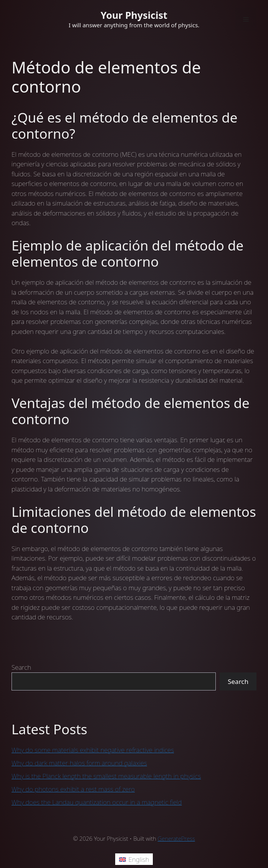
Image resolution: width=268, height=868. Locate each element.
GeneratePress (176, 838)
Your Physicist (134, 15)
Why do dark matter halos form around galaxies (79, 763)
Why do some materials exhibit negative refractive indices (93, 750)
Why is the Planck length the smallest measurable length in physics (106, 776)
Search (21, 667)
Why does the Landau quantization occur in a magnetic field (97, 802)
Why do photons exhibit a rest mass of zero (73, 789)
